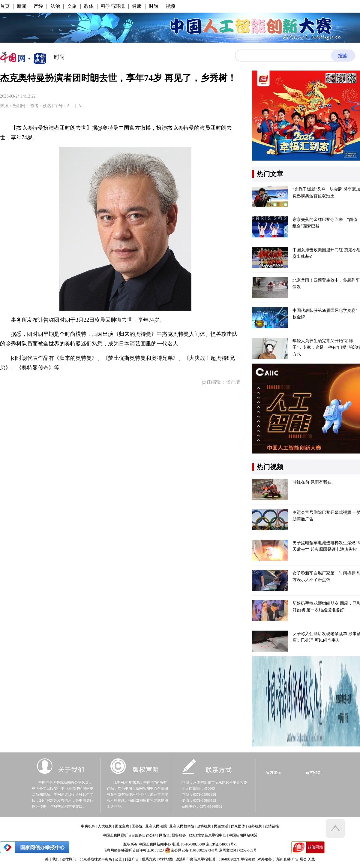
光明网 (19, 106)
